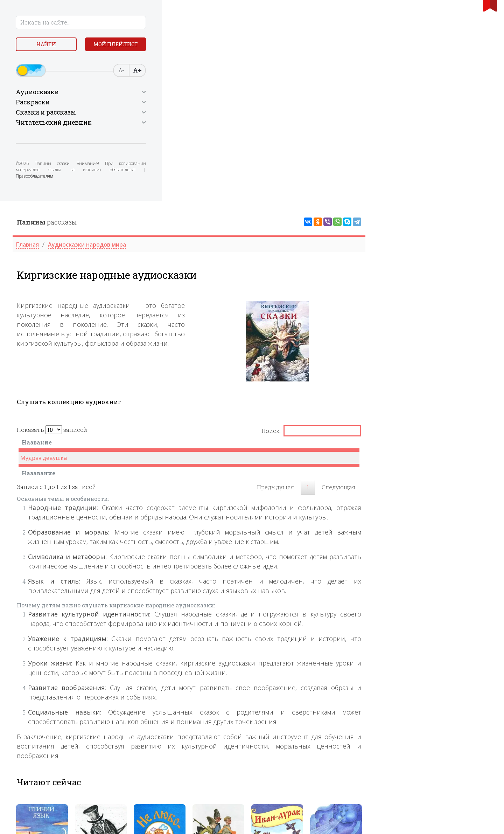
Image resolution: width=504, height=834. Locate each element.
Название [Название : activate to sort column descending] (163, 242)
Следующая (464, 286)
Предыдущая (401, 286)
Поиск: (437, 230)
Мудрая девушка (170, 257)
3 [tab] (319, 680)
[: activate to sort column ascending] (439, 243)
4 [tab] (327, 680)
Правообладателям (66, 191)
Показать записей (178, 229)
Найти (63, 45)
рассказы (173, 21)
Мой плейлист (63, 62)
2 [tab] (311, 680)
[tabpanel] (168, 638)
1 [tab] (303, 680)
